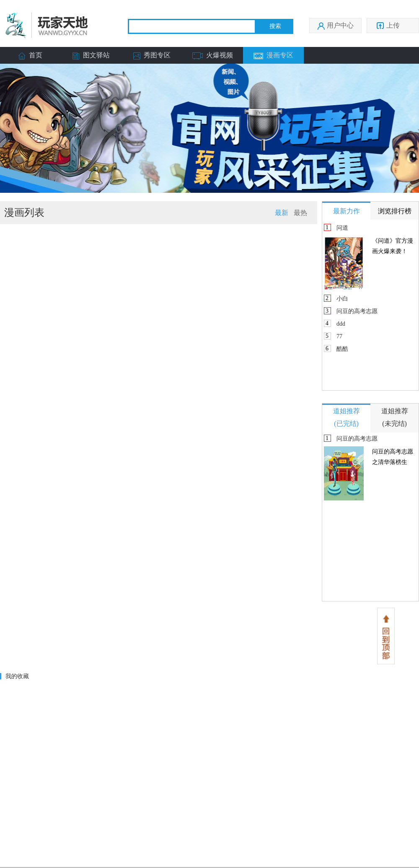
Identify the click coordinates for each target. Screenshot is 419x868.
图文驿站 (91, 56)
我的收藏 (17, 676)
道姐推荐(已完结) (347, 417)
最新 (282, 213)
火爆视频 (213, 56)
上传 (392, 26)
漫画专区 (273, 56)
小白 (342, 299)
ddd (341, 324)
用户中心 (335, 26)
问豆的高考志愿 (357, 311)
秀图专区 (152, 56)
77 (339, 336)
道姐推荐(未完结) (395, 417)
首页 (30, 56)
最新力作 (347, 211)
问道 (342, 228)
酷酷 (342, 349)
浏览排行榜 (395, 211)
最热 (300, 213)
